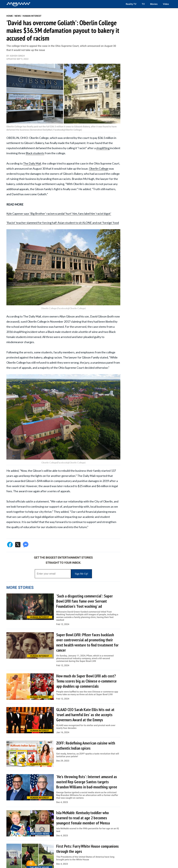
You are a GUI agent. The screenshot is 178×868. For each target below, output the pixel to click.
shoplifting (103, 148)
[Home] (18, 4)
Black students (35, 153)
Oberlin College (99, 169)
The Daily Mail (32, 163)
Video (166, 4)
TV (143, 4)
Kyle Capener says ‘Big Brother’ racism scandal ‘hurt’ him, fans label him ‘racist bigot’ (59, 214)
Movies (154, 4)
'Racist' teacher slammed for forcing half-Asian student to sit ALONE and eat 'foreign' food (63, 223)
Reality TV (131, 4)
